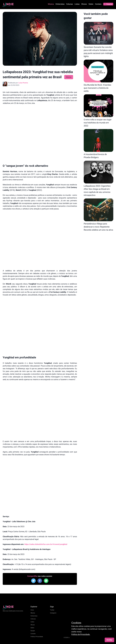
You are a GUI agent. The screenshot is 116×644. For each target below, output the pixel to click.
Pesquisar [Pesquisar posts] (108, 4)
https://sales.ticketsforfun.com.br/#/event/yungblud (46, 544)
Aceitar (109, 640)
